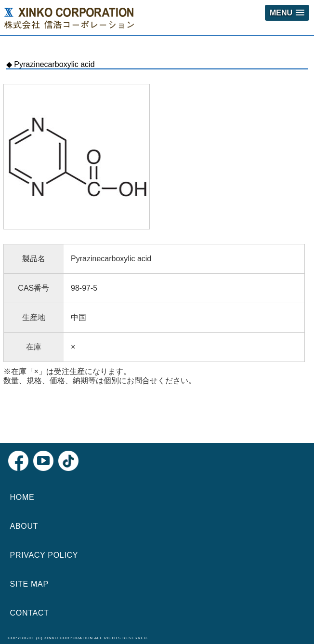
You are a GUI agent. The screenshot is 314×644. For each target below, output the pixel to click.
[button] (287, 13)
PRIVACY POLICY (44, 555)
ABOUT (24, 526)
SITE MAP (29, 584)
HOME (22, 497)
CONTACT (30, 613)
